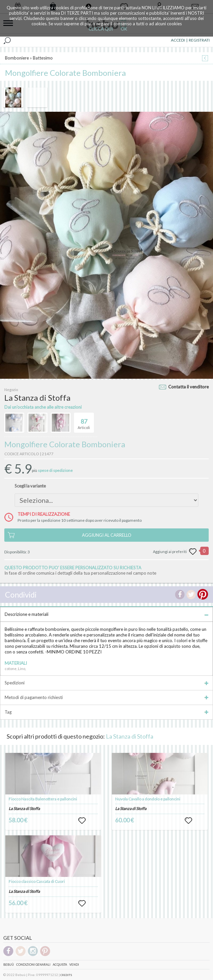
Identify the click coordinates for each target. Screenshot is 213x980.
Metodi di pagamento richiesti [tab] (106, 697)
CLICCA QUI (101, 29)
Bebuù (9, 965)
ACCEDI (178, 40)
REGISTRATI (199, 40)
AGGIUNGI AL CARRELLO (107, 535)
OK (124, 29)
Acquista (60, 965)
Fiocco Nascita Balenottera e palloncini (43, 799)
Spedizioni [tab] (106, 683)
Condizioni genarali (33, 965)
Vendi (74, 965)
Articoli (84, 421)
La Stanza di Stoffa (130, 736)
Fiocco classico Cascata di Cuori (37, 881)
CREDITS (66, 975)
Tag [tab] (106, 712)
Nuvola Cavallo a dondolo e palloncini (148, 799)
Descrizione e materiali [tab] (106, 614)
